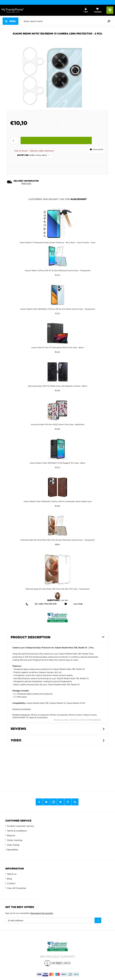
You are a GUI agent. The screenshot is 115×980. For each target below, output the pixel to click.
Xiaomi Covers (90, 715)
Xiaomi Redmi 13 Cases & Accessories (30, 717)
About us (12, 874)
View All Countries (17, 888)
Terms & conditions (17, 831)
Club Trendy (13, 845)
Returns (11, 835)
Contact (11, 883)
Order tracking (15, 840)
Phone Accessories (40, 715)
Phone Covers (75, 715)
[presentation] (68, 21)
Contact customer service (20, 826)
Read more (26, 183)
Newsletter (13, 850)
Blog (9, 879)
